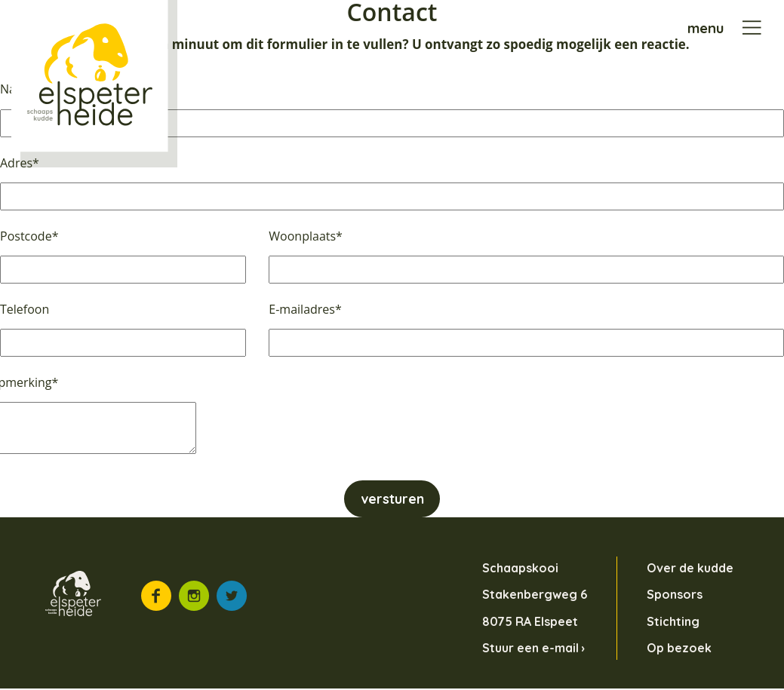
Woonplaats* (306, 236)
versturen (392, 499)
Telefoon (25, 309)
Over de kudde (690, 569)
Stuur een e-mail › (533, 648)
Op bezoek (679, 648)
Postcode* (29, 236)
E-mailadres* (305, 309)
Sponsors (675, 595)
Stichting (673, 621)
